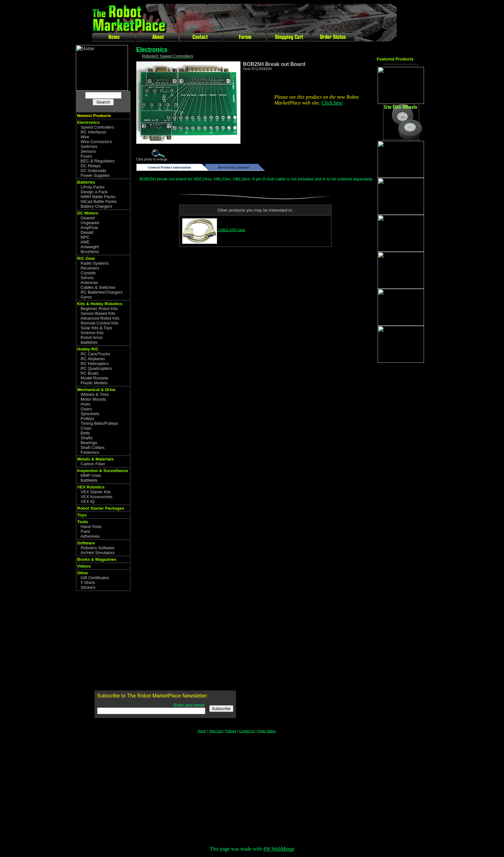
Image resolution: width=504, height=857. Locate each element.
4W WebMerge (279, 849)
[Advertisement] (402, 469)
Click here (332, 103)
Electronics (152, 50)
